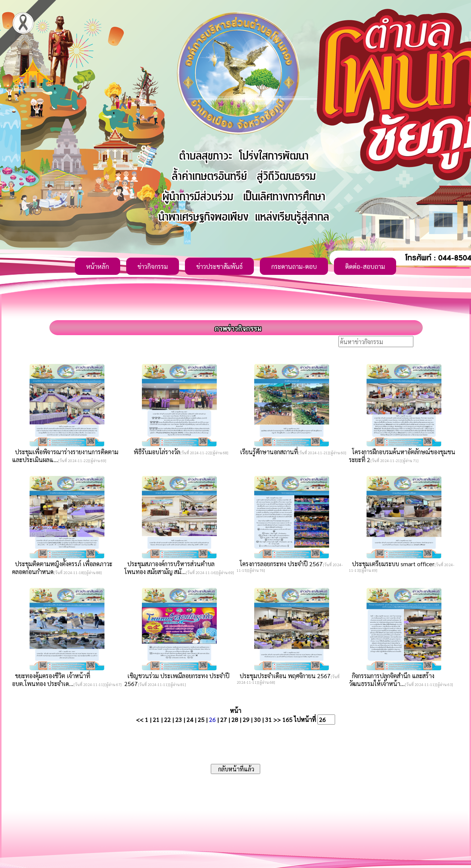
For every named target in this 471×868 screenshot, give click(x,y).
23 (179, 720)
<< (140, 720)
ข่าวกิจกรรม (153, 266)
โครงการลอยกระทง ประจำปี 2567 (280, 564)
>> (277, 720)
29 (246, 720)
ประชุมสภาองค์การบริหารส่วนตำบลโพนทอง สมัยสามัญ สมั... (169, 568)
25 (201, 720)
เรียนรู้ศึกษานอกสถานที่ (268, 452)
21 (156, 720)
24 (190, 720)
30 (257, 720)
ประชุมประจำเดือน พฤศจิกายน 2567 (284, 676)
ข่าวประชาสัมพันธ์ (219, 266)
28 (235, 720)
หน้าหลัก (98, 266)
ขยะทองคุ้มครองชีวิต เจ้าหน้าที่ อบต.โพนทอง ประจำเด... (51, 680)
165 (287, 720)
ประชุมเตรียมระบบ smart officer (392, 564)
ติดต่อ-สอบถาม (365, 266)
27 (224, 720)
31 (268, 720)
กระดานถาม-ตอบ (294, 266)
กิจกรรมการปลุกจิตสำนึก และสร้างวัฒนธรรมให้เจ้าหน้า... (392, 680)
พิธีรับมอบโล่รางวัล (155, 452)
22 (167, 720)
